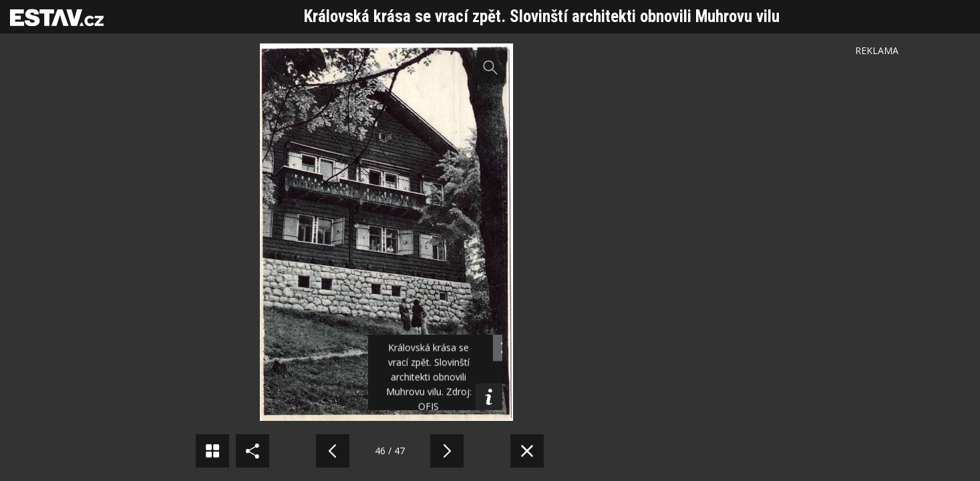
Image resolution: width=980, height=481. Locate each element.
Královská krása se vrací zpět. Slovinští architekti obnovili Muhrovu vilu (542, 16)
